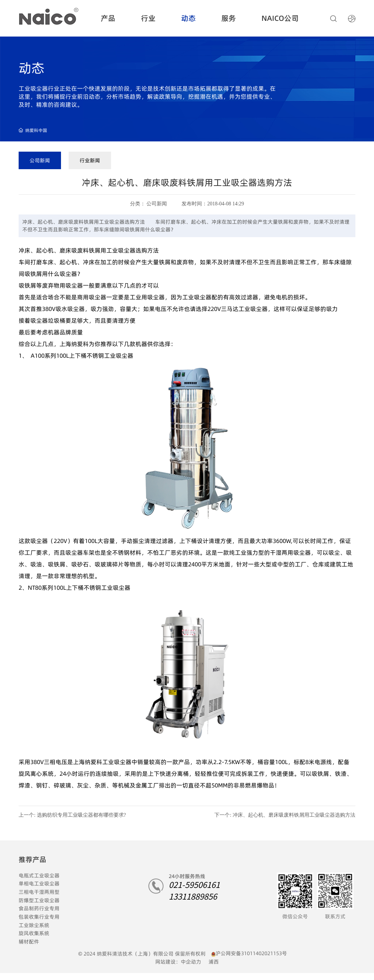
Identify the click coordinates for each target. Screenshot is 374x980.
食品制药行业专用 (39, 908)
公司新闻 (40, 160)
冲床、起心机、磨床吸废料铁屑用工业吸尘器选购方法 (294, 815)
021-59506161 (194, 884)
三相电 (26, 892)
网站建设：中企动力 (178, 962)
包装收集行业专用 (39, 917)
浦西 (214, 962)
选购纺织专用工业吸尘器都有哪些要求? (81, 815)
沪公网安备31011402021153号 (251, 953)
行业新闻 (90, 160)
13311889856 (193, 896)
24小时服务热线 (187, 876)
